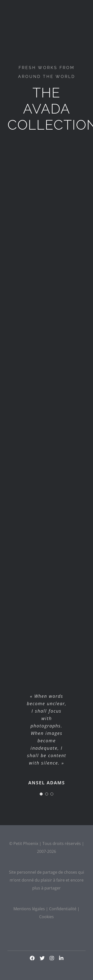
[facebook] (32, 958)
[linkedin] (61, 958)
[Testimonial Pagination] (41, 794)
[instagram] (52, 958)
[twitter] (42, 958)
